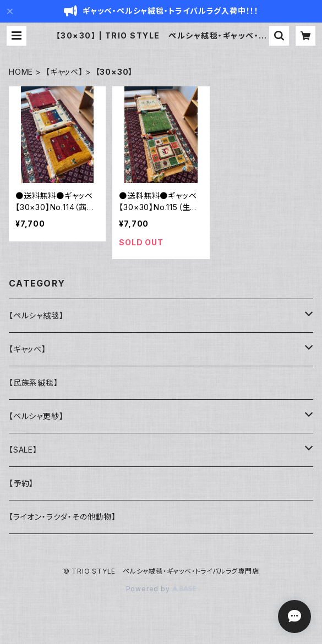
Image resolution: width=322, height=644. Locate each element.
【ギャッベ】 (64, 72)
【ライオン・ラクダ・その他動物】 (62, 517)
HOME (21, 72)
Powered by (161, 589)
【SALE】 (23, 450)
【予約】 (21, 483)
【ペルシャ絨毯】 (36, 315)
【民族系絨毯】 (34, 382)
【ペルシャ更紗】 (36, 416)
